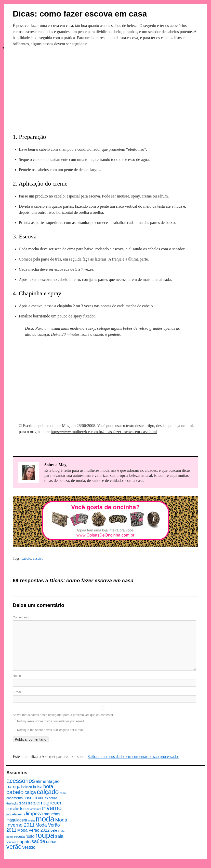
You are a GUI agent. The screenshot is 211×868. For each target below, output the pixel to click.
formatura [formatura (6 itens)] (35, 809)
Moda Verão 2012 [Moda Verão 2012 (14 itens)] (34, 830)
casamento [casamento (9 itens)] (15, 798)
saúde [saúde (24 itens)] (38, 841)
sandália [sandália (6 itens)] (11, 842)
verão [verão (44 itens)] (14, 847)
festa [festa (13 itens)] (24, 809)
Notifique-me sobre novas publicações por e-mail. (51, 730)
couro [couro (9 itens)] (53, 798)
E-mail (17, 692)
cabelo (27, 558)
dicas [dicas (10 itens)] (23, 803)
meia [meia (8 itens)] (31, 820)
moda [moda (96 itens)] (45, 819)
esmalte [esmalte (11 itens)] (13, 809)
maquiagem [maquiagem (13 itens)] (17, 820)
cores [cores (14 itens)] (43, 798)
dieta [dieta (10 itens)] (32, 803)
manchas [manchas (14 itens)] (52, 814)
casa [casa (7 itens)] (63, 793)
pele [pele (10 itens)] (54, 831)
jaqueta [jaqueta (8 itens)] (11, 814)
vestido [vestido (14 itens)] (29, 847)
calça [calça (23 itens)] (30, 792)
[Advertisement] (106, 89)
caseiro (38, 558)
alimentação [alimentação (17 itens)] (48, 781)
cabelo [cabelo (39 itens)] (15, 792)
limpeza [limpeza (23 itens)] (34, 814)
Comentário (21, 617)
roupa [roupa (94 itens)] (45, 835)
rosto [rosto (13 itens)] (30, 836)
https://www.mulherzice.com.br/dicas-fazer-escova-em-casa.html (104, 432)
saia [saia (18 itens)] (59, 836)
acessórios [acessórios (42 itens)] (21, 781)
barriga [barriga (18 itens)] (13, 787)
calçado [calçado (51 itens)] (48, 792)
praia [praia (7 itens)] (61, 831)
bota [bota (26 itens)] (48, 786)
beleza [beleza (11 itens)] (27, 787)
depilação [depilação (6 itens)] (12, 803)
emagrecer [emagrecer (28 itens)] (49, 803)
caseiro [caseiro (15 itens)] (30, 798)
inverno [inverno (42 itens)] (52, 808)
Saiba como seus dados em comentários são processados (134, 757)
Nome (17, 676)
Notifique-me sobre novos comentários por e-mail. (51, 721)
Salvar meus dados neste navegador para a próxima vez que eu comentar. (63, 715)
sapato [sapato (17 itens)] (24, 842)
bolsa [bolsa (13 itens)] (38, 787)
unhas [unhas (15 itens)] (52, 842)
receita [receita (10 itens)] (19, 837)
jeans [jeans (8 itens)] (21, 814)
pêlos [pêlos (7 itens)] (10, 837)
